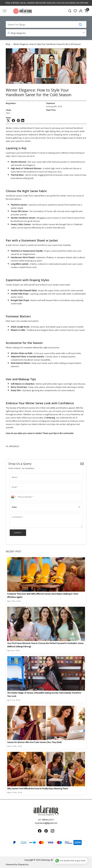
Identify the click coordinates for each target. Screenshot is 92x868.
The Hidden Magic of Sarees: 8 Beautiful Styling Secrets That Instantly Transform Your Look (44, 694)
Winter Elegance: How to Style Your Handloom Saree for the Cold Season (47, 44)
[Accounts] (81, 11)
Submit (18, 533)
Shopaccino (23, 864)
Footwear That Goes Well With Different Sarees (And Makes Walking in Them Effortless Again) (43, 595)
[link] (70, 11)
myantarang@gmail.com (46, 823)
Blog (8, 44)
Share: (8, 118)
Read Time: (51, 110)
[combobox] (13, 497)
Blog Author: (11, 104)
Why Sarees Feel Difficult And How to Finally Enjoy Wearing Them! (38, 788)
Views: (9, 110)
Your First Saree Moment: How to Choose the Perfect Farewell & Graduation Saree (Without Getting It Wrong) (45, 645)
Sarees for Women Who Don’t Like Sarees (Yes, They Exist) (34, 742)
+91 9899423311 (46, 820)
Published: (51, 104)
